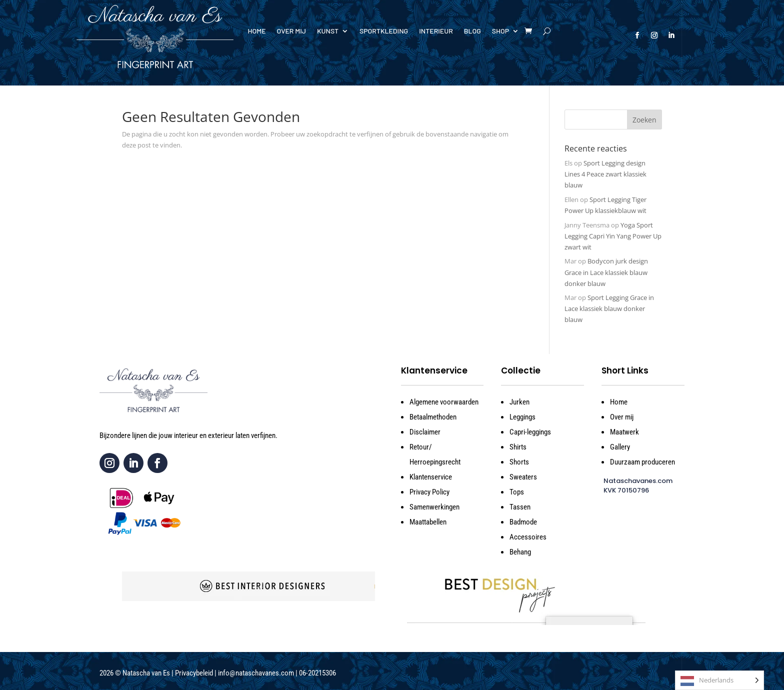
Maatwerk (624, 432)
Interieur (436, 31)
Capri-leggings (530, 432)
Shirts (518, 447)
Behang (520, 552)
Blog (472, 31)
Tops (517, 492)
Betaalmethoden (433, 417)
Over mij (291, 31)
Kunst (328, 31)
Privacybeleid (194, 673)
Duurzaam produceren (642, 462)
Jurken (519, 402)
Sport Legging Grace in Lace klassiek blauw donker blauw (609, 308)
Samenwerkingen (434, 507)
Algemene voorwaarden (444, 402)
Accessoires (528, 537)
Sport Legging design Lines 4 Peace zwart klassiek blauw (605, 174)
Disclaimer (425, 432)
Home (256, 31)
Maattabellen (428, 522)
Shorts (519, 462)
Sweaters (523, 477)
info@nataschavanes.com (256, 673)
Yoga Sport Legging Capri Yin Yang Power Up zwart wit (613, 236)
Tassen (520, 507)
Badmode (523, 522)
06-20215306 (317, 673)
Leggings (522, 417)
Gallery (620, 447)
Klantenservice (431, 477)
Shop (500, 31)
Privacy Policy (429, 492)
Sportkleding (384, 31)
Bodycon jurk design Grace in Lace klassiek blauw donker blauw (606, 272)
